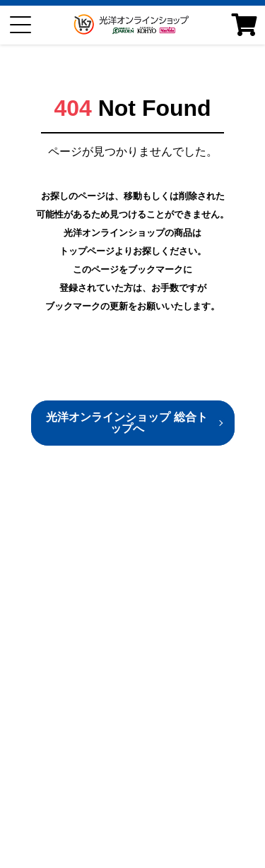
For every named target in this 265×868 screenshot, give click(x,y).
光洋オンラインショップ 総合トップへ (126, 423)
